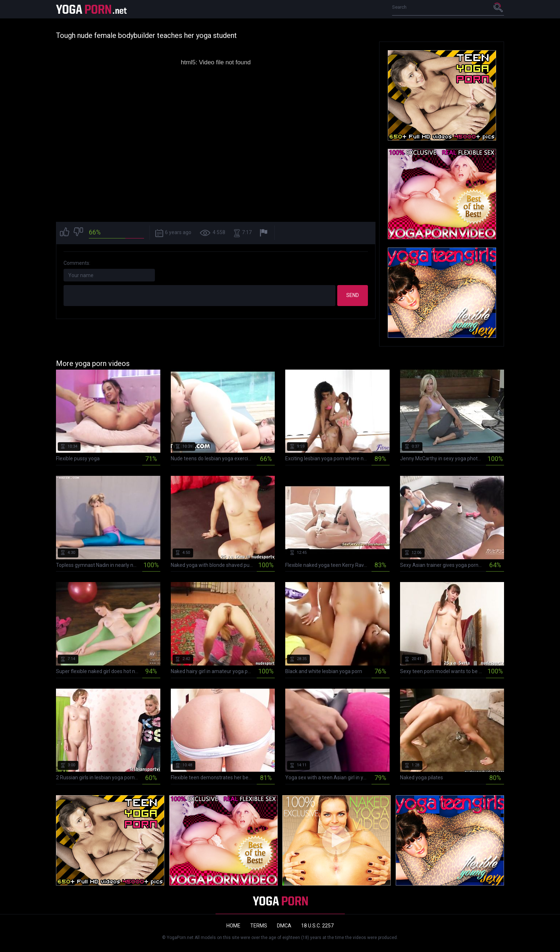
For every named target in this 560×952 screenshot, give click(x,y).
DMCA (284, 926)
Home (233, 926)
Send (353, 295)
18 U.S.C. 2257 (317, 926)
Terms (259, 926)
